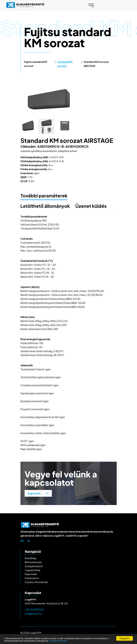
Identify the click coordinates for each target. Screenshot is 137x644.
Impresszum (32, 578)
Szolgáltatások (34, 566)
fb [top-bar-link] (22, 541)
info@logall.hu (33, 613)
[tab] (28, 126)
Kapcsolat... (38, 493)
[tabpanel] (69, 101)
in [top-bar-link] (29, 541)
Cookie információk (36, 582)
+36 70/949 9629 (34, 609)
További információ (58, 641)
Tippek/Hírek (33, 570)
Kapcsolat (31, 574)
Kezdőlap (31, 558)
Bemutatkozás (33, 562)
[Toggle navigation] (91, 5)
